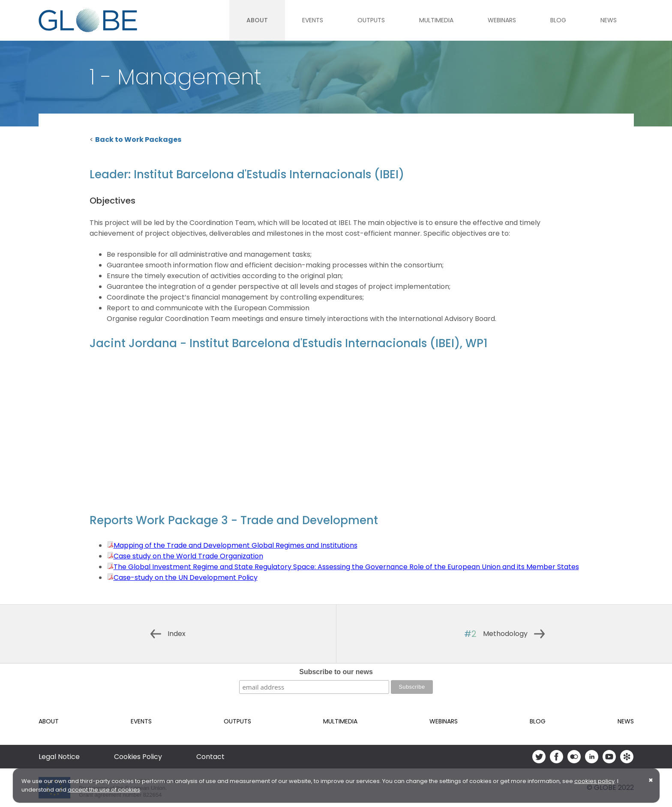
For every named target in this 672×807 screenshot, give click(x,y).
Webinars (502, 20)
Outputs (371, 20)
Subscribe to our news (336, 672)
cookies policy (594, 781)
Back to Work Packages (138, 139)
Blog (558, 20)
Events (313, 20)
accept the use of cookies (104, 790)
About (257, 20)
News (609, 20)
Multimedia (436, 20)
